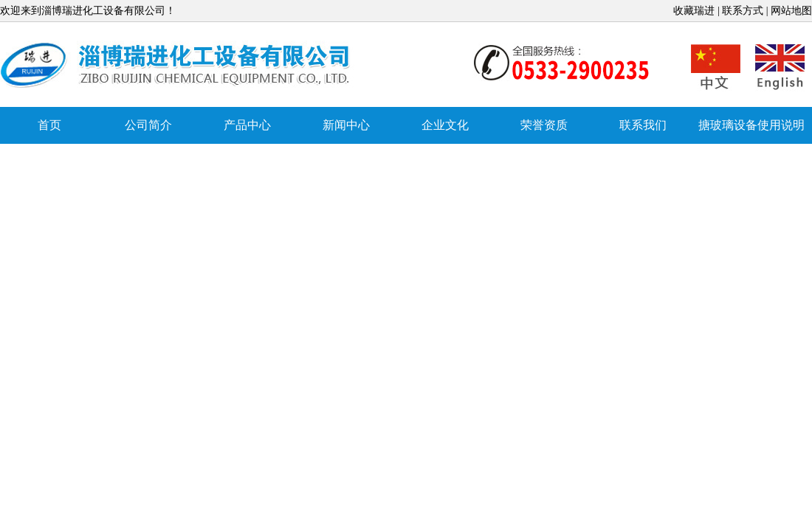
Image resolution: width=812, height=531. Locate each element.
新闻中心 (346, 125)
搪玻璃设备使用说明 (751, 125)
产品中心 (247, 125)
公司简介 (148, 125)
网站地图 (791, 11)
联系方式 (743, 11)
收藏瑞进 (694, 11)
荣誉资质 (544, 125)
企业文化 (445, 125)
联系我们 (643, 125)
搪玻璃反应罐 (177, 65)
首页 (49, 125)
